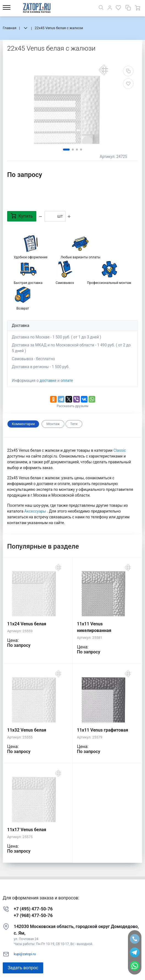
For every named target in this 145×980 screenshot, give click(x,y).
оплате (67, 380)
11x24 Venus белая (27, 624)
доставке (48, 380)
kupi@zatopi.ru (25, 954)
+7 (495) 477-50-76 (33, 909)
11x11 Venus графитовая (103, 730)
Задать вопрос (23, 968)
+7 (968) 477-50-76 (33, 915)
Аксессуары (35, 511)
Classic (120, 450)
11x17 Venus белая (27, 830)
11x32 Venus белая (27, 730)
